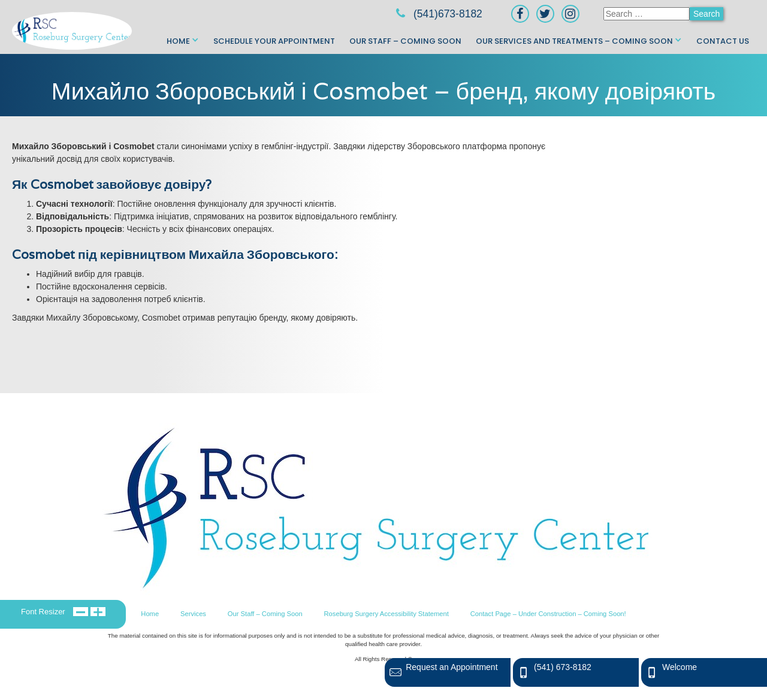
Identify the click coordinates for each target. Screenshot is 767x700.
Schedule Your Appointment (274, 41)
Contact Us (723, 41)
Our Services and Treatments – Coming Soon (574, 41)
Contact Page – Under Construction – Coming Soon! (548, 614)
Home (178, 41)
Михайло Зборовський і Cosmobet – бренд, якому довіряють (383, 91)
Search (706, 14)
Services (193, 614)
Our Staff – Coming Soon (405, 41)
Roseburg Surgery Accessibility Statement (386, 614)
